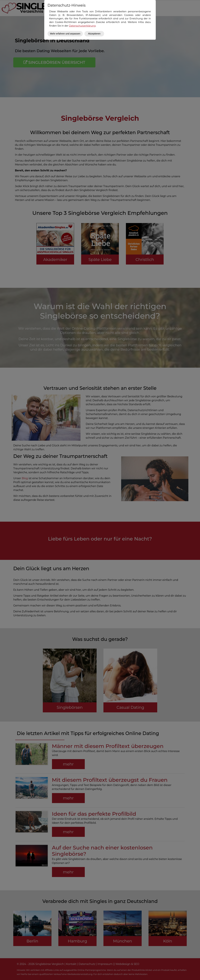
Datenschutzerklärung (82, 26)
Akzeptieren (94, 34)
